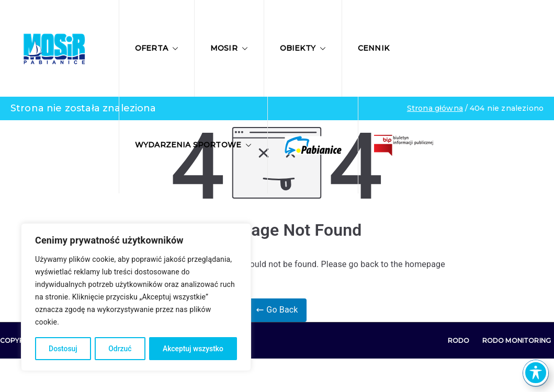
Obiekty (303, 48)
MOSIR (229, 48)
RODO (459, 341)
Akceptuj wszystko (193, 349)
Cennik (374, 48)
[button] (173, 49)
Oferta (157, 48)
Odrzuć (120, 349)
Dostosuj (63, 349)
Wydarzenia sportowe (193, 145)
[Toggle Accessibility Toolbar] (536, 373)
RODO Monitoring (517, 341)
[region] (136, 297)
